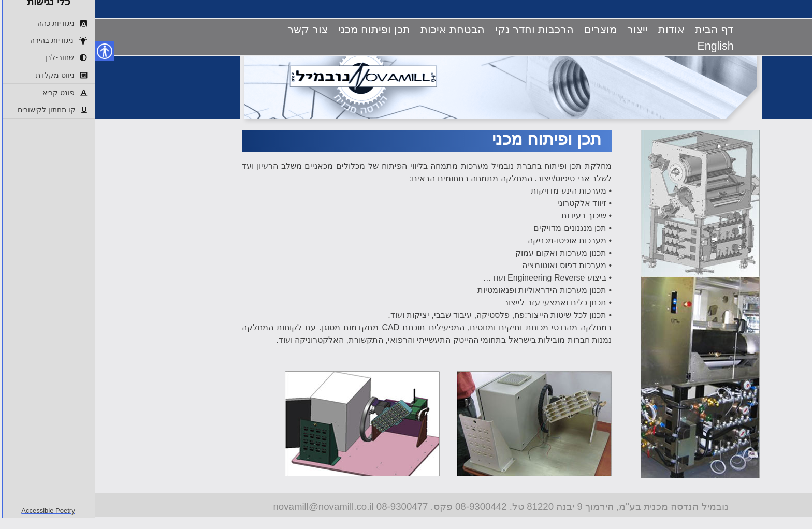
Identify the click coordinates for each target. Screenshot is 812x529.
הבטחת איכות (358, 30)
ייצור (543, 30)
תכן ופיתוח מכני (279, 30)
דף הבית (620, 30)
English (621, 46)
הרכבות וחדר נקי (440, 30)
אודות (577, 30)
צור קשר (213, 30)
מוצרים (506, 30)
